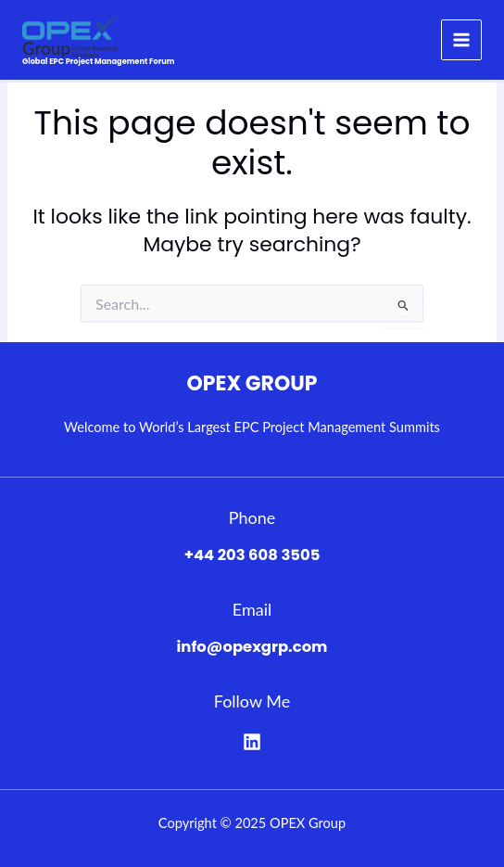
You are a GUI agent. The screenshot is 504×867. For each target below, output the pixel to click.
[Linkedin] (252, 742)
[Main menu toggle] (461, 40)
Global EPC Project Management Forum (98, 61)
